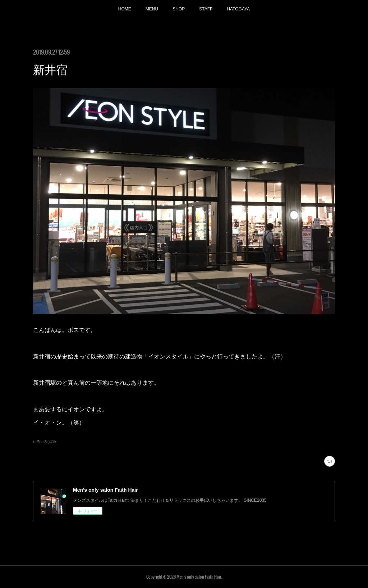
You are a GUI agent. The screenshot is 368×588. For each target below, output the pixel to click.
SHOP (179, 9)
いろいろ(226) (44, 442)
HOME (125, 9)
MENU (152, 9)
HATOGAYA (238, 9)
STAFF (206, 9)
